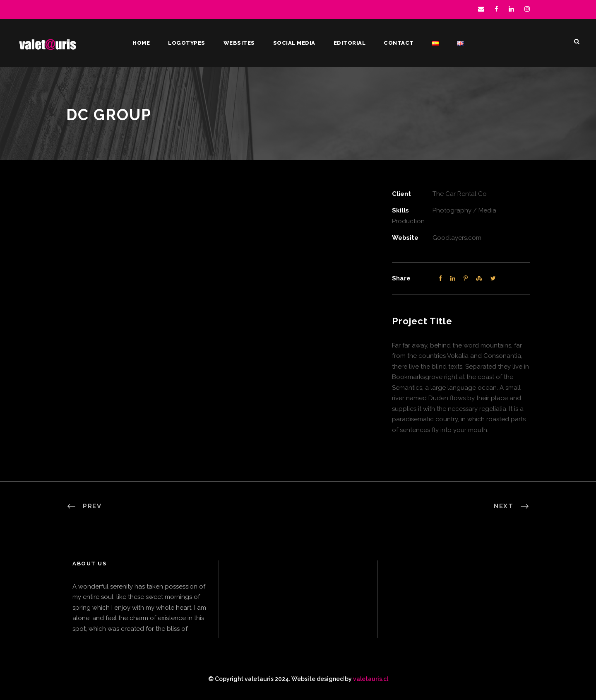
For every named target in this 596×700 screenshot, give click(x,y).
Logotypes (187, 43)
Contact (399, 43)
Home (141, 43)
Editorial (350, 43)
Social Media (294, 43)
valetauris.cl (371, 679)
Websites (239, 43)
